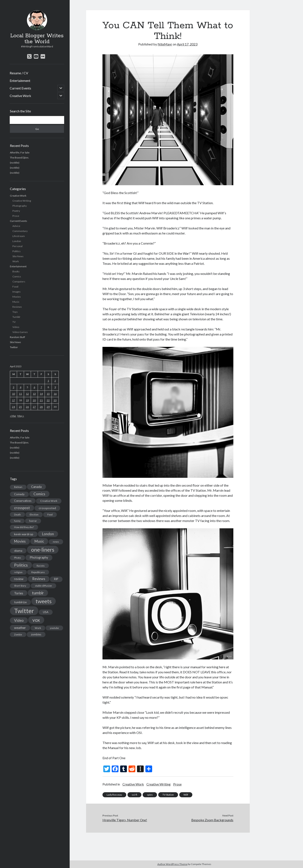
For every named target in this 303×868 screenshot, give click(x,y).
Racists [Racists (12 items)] (41, 566)
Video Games (20, 332)
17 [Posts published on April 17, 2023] (13, 400)
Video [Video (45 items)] (19, 620)
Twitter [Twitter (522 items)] (24, 611)
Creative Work (20, 96)
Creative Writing (22, 201)
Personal (17, 246)
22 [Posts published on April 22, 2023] (48, 400)
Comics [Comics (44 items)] (39, 494)
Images (17, 292)
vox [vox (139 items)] (36, 620)
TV (14, 322)
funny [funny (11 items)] (17, 521)
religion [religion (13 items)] (18, 572)
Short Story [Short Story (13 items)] (20, 586)
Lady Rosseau (114, 795)
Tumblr (16, 317)
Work (16, 261)
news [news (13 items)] (56, 542)
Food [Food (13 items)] (50, 515)
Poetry (16, 211)
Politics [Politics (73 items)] (21, 565)
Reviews (17, 307)
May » (21, 416)
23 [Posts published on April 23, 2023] (55, 400)
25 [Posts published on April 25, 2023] (20, 407)
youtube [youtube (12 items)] (54, 628)
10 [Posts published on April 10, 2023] (13, 394)
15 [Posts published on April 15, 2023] (48, 394)
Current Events (20, 88)
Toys (15, 312)
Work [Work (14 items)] (38, 628)
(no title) (15, 163)
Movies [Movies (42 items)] (20, 541)
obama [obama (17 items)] (18, 551)
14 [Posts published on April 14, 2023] (41, 394)
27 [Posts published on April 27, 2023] (34, 407)
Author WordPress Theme (172, 864)
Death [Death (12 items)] (17, 515)
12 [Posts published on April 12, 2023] (27, 394)
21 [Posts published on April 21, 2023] (41, 400)
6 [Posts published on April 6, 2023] (34, 387)
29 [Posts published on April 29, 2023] (48, 407)
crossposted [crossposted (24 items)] (47, 508)
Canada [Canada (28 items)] (36, 487)
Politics (17, 251)
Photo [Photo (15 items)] (17, 558)
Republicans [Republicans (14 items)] (38, 572)
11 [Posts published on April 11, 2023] (20, 394)
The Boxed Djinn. (19, 158)
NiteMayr (165, 44)
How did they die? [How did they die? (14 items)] (24, 527)
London (17, 241)
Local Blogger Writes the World (37, 39)
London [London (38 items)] (48, 534)
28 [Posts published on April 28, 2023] (41, 407)
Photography (20, 206)
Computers (19, 282)
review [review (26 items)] (19, 579)
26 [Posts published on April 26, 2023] (27, 407)
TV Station (168, 795)
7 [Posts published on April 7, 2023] (41, 387)
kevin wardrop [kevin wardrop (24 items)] (24, 534)
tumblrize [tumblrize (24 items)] (20, 602)
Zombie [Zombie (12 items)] (18, 634)
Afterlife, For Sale (20, 152)
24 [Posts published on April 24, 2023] (13, 407)
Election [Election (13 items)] (34, 515)
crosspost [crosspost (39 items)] (22, 508)
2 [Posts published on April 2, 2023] (55, 381)
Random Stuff (17, 337)
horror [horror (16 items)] (33, 521)
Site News (18, 256)
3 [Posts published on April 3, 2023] (14, 387)
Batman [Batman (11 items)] (18, 487)
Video (16, 327)
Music (16, 302)
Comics (17, 276)
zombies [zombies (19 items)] (36, 634)
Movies (17, 297)
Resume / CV (19, 73)
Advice (16, 226)
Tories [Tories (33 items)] (19, 593)
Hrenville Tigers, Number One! (125, 820)
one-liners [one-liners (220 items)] (43, 550)
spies (150, 795)
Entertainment (20, 81)
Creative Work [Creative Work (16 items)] (49, 501)
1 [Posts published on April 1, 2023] (48, 381)
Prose (16, 216)
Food (15, 287)
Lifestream (19, 236)
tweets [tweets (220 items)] (44, 601)
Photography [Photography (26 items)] (39, 557)
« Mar (13, 416)
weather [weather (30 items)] (20, 628)
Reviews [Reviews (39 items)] (39, 579)
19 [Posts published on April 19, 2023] (27, 400)
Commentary (20, 231)
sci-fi (134, 795)
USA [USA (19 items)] (46, 612)
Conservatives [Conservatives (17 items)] (23, 501)
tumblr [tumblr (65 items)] (38, 593)
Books (16, 271)
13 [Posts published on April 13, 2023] (34, 394)
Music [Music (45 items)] (39, 541)
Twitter (14, 347)
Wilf (186, 795)
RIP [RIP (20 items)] (56, 579)
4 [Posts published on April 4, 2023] (21, 387)
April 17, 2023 (187, 44)
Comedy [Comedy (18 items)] (19, 494)
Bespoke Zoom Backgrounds (212, 820)
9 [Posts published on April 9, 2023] (55, 387)
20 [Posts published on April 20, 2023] (34, 400)
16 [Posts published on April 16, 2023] (55, 394)
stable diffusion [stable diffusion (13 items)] (43, 586)
